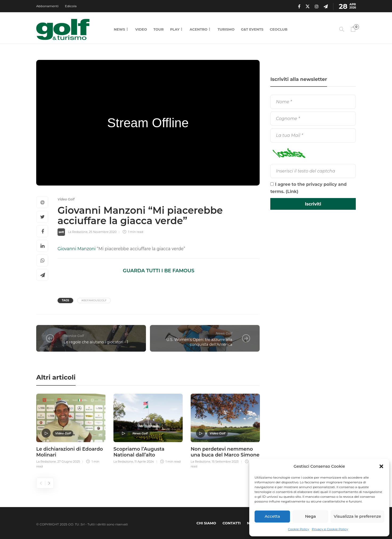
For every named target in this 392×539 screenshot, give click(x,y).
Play (175, 29)
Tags (65, 300)
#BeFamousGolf (94, 300)
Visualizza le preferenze (357, 516)
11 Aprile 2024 (144, 462)
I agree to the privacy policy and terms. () (309, 188)
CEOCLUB (279, 29)
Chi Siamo (206, 523)
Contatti (232, 523)
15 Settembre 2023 (225, 462)
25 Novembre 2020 (103, 232)
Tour (159, 29)
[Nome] (313, 102)
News (119, 29)
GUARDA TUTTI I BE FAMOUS (158, 271)
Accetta (272, 516)
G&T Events (252, 29)
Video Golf (66, 199)
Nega (310, 516)
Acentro (199, 29)
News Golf (224, 333)
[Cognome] (313, 119)
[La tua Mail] (313, 135)
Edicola (71, 6)
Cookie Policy (299, 529)
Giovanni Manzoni (77, 249)
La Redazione (78, 232)
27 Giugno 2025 (69, 462)
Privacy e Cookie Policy (330, 529)
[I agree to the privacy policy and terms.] (272, 184)
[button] (381, 466)
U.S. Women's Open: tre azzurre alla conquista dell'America (199, 342)
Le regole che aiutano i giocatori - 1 (96, 342)
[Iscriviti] (313, 204)
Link (292, 192)
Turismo (226, 29)
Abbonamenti (47, 6)
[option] (71, 430)
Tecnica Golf (74, 336)
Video (141, 29)
